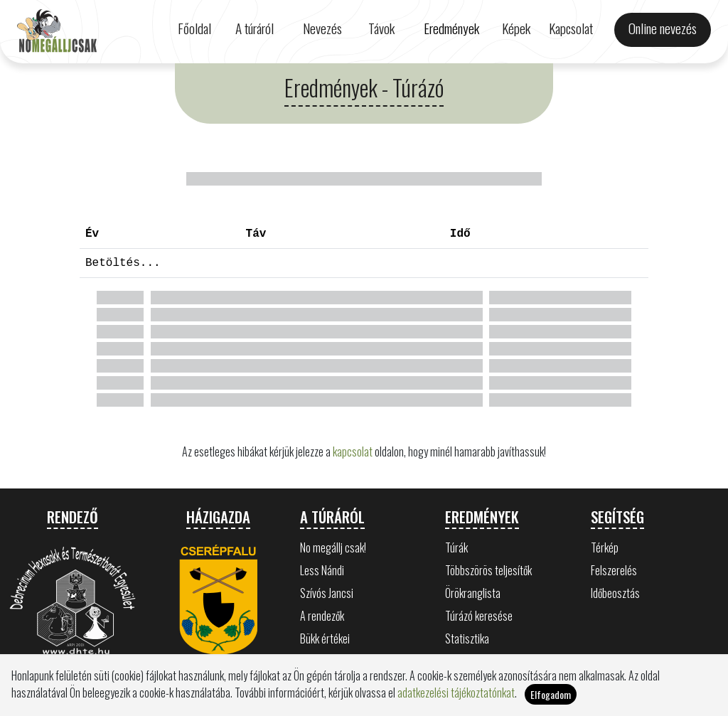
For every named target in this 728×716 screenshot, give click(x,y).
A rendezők (322, 616)
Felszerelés (614, 570)
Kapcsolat (571, 28)
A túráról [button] (255, 28)
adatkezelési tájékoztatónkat (456, 693)
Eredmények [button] (451, 28)
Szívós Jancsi (327, 593)
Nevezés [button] (322, 28)
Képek (516, 28)
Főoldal (194, 28)
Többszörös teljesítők (488, 570)
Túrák (456, 547)
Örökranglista (473, 593)
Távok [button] (381, 28)
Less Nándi (322, 570)
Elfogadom (551, 694)
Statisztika (467, 638)
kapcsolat (353, 451)
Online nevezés (663, 28)
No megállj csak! (333, 547)
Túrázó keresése (479, 616)
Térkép (605, 547)
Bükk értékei (325, 638)
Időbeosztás (615, 593)
